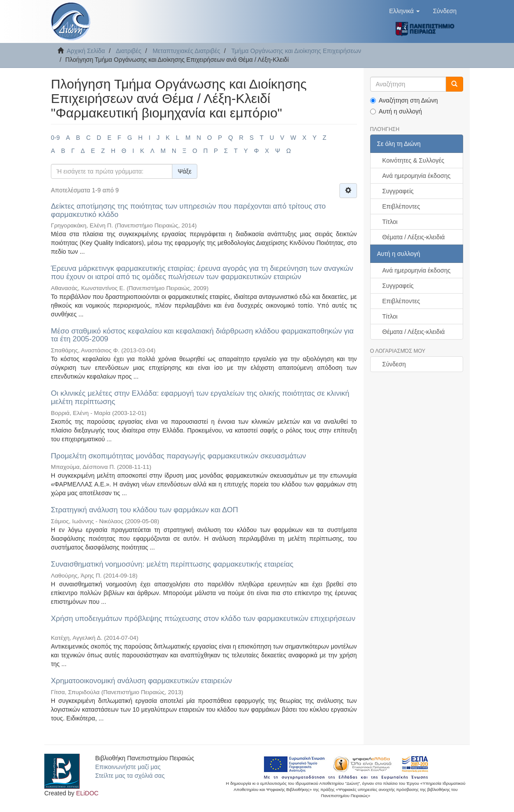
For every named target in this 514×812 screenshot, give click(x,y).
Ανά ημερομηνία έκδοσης (417, 176)
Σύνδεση (394, 364)
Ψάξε (185, 171)
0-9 (55, 138)
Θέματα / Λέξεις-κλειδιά (414, 237)
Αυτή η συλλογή (396, 111)
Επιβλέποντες (401, 206)
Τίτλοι (390, 222)
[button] (404, 11)
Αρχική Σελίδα (86, 51)
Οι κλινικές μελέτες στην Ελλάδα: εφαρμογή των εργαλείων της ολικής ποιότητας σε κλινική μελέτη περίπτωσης (200, 397)
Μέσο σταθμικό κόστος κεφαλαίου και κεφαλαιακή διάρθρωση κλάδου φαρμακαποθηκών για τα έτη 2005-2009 (202, 335)
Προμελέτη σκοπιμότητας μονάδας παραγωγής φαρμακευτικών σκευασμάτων (178, 456)
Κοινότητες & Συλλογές (413, 160)
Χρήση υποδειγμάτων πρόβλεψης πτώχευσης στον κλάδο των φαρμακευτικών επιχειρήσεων (203, 619)
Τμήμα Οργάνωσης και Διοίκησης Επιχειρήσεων (296, 51)
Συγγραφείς (398, 191)
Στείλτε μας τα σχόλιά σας (130, 776)
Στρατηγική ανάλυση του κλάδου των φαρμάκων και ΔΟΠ (145, 510)
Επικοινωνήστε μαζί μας (128, 767)
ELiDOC (87, 793)
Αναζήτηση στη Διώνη (404, 100)
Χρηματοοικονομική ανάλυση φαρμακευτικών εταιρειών (141, 681)
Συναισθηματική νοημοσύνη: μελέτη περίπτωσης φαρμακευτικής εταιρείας (172, 564)
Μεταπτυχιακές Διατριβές (186, 51)
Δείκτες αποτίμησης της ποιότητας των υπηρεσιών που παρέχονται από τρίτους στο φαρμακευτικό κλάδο (188, 210)
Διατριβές (128, 51)
